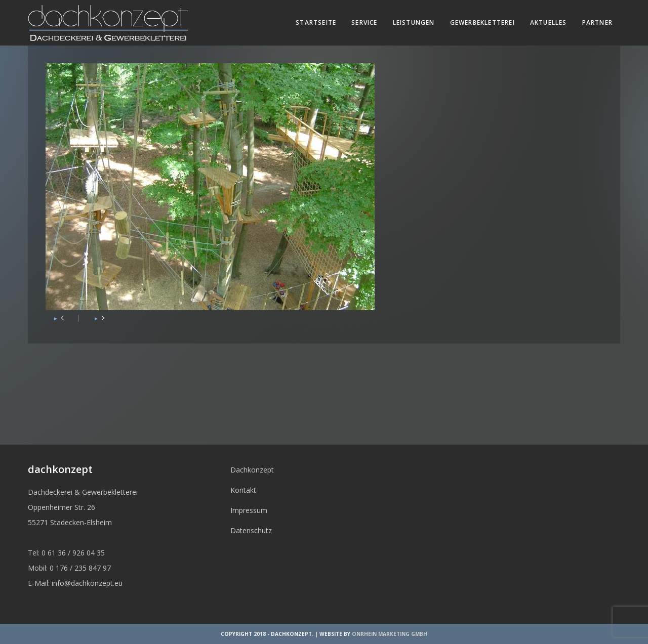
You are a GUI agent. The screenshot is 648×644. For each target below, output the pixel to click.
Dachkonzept (252, 470)
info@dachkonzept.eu (87, 583)
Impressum (249, 510)
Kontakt (243, 490)
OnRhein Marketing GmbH (390, 634)
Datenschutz (251, 530)
